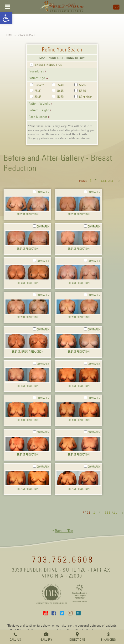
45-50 (60, 97)
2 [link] (96, 181)
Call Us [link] (15, 640)
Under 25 (40, 85)
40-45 (60, 91)
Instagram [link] (70, 613)
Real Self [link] (78, 613)
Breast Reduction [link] (28, 215)
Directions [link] (77, 640)
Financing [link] (109, 640)
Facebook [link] (54, 613)
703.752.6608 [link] (63, 560)
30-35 (38, 97)
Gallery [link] (46, 640)
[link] (6, 18)
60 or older (85, 97)
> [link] (119, 181)
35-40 (60, 85)
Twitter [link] (62, 613)
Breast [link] (16, 352)
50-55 (83, 85)
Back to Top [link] (64, 531)
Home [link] (9, 35)
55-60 (83, 91)
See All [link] (107, 181)
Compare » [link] (43, 193)
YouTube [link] (46, 613)
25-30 (38, 91)
